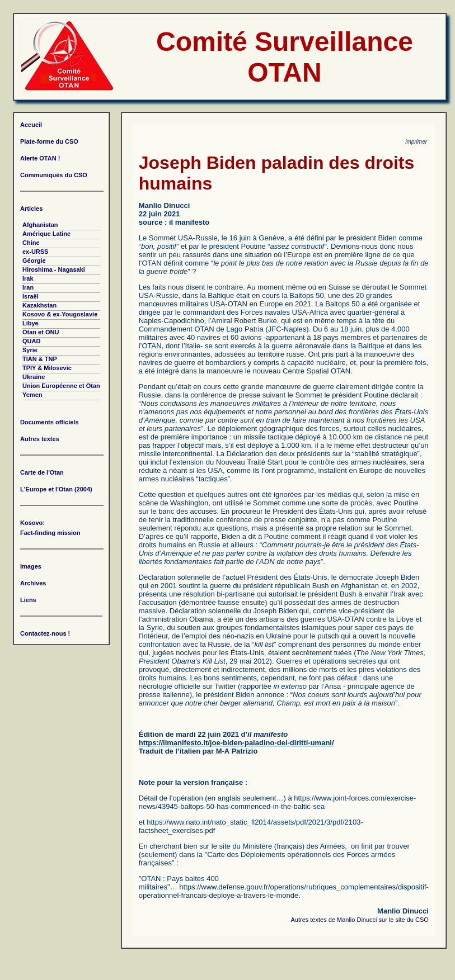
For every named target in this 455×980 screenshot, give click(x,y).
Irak (28, 278)
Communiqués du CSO (54, 175)
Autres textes (40, 439)
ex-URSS (35, 252)
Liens (28, 600)
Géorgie (34, 261)
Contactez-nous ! (45, 633)
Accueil (31, 125)
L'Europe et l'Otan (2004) (56, 489)
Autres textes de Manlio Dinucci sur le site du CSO (359, 920)
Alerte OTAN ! (40, 158)
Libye (31, 323)
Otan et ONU (41, 332)
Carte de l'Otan (42, 472)
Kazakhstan (39, 305)
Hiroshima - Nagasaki (54, 269)
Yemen (32, 395)
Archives (33, 583)
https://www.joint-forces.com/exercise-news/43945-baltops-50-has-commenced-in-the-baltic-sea (278, 802)
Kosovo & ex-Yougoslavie (60, 314)
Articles (31, 209)
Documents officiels (50, 422)
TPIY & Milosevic (47, 368)
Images (31, 566)
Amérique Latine (46, 234)
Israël (31, 296)
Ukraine (34, 377)
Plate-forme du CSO (49, 141)
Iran (28, 287)
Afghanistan (40, 225)
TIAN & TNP (40, 359)
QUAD (31, 341)
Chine (31, 243)
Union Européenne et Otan (61, 386)
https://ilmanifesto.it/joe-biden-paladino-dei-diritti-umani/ (236, 743)
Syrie (30, 350)
